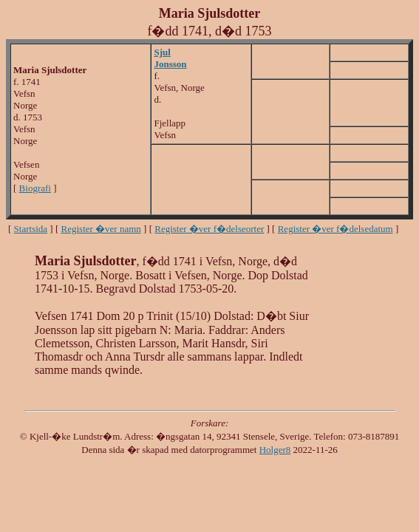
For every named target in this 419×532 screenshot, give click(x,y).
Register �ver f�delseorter (209, 229)
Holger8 (275, 450)
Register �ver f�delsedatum (335, 229)
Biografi (35, 188)
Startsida (31, 229)
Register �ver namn (101, 229)
